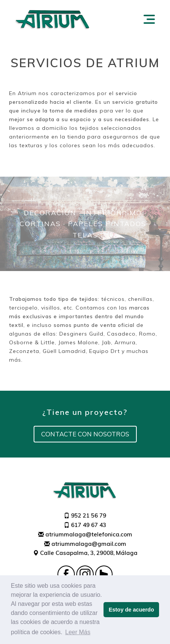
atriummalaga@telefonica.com (85, 534)
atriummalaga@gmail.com (85, 544)
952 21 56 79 (85, 515)
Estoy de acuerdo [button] (131, 610)
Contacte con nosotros (85, 434)
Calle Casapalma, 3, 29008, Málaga (85, 553)
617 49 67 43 (85, 525)
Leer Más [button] (78, 632)
